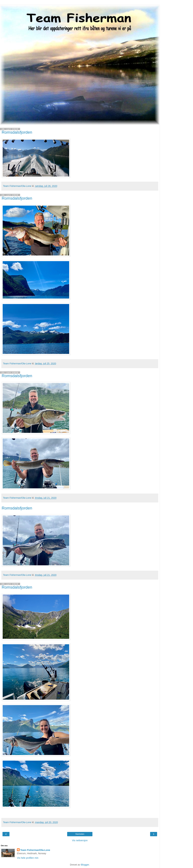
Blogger (85, 865)
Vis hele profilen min (28, 858)
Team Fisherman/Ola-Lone (35, 850)
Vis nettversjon (80, 840)
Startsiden (80, 834)
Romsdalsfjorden (17, 132)
